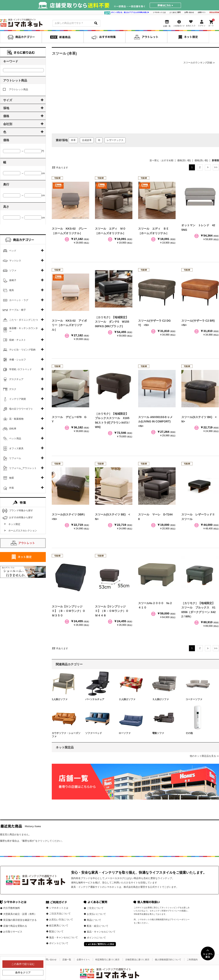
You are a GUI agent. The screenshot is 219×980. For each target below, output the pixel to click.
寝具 (12, 290)
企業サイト (202, 12)
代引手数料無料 (12, 908)
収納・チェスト (18, 340)
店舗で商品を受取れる (15, 926)
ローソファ (125, 733)
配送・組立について (98, 926)
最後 (216, 167)
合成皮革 (87, 140)
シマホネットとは (159, 12)
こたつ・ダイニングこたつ (23, 320)
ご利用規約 (192, 960)
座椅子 (13, 280)
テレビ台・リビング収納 (22, 350)
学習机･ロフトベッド (21, 369)
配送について (56, 931)
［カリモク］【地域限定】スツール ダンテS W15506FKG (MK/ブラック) (112, 322)
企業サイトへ (83, 960)
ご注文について (95, 908)
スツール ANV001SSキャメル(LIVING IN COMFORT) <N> (156, 422)
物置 (12, 478)
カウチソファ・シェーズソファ (66, 735)
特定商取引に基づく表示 (107, 960)
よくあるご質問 (175, 12)
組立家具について (59, 926)
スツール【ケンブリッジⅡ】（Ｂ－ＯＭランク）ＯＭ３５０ (68, 611)
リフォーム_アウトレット (23, 468)
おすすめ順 (167, 160)
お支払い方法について (61, 920)
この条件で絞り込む (23, 964)
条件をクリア (23, 973)
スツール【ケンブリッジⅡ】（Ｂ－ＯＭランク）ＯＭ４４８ (112, 611)
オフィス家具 (16, 448)
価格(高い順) (201, 160)
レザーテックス (115, 140)
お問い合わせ (189, 12)
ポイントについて (59, 943)
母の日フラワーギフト (21, 409)
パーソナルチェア (95, 699)
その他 (189, 733)
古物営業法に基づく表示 (137, 960)
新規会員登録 (214, 12)
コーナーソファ (194, 699)
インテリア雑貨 (18, 399)
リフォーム (15, 458)
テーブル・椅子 (18, 310)
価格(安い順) (184, 160)
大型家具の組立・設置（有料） (20, 914)
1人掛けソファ (60, 699)
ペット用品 (15, 439)
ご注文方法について (60, 914)
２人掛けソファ (127, 699)
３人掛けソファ (160, 699)
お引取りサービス (13, 932)
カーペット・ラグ (19, 300)
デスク (13, 389)
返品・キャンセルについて (64, 937)
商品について (94, 920)
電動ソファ (158, 733)
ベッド (13, 251)
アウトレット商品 (16, 89)
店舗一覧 (67, 960)
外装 (12, 488)
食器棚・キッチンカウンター (23, 330)
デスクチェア (16, 379)
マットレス (15, 261)
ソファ (13, 271)
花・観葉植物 (16, 419)
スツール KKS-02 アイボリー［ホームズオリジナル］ (69, 325)
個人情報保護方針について (168, 960)
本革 (73, 140)
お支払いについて (96, 914)
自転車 (13, 429)
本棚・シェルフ (18, 360)
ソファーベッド (94, 733)
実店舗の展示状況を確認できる (20, 920)
